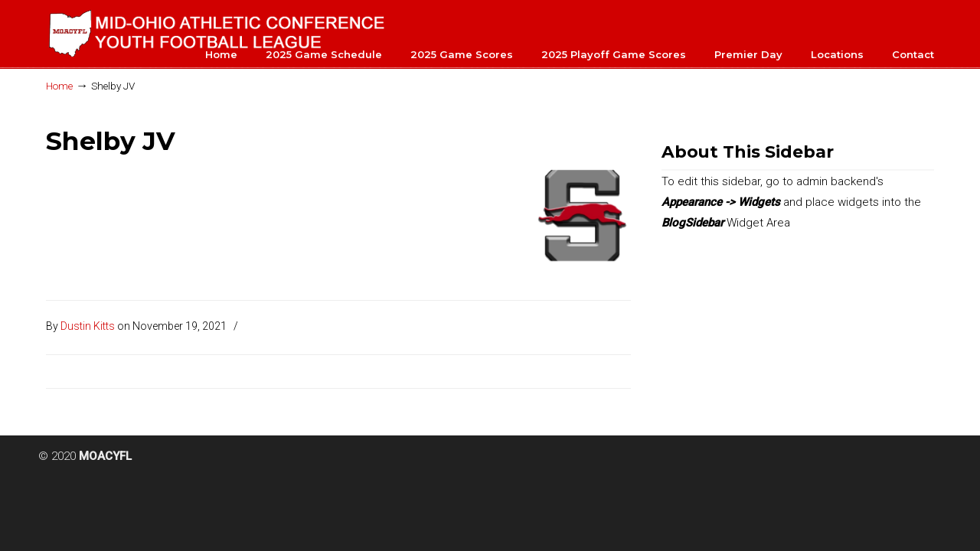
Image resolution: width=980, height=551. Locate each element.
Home (59, 86)
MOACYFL (218, 31)
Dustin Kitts (88, 326)
